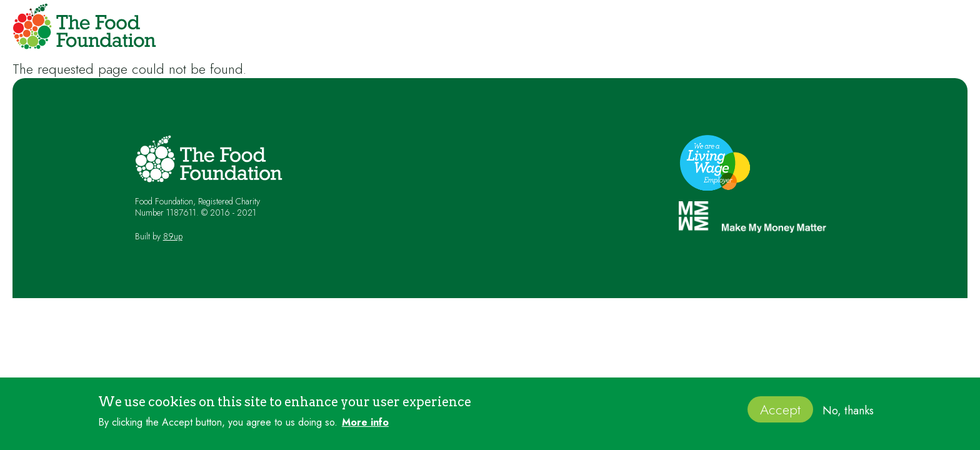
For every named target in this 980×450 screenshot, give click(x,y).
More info (365, 427)
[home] (81, 29)
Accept (780, 414)
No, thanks (848, 415)
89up (173, 236)
